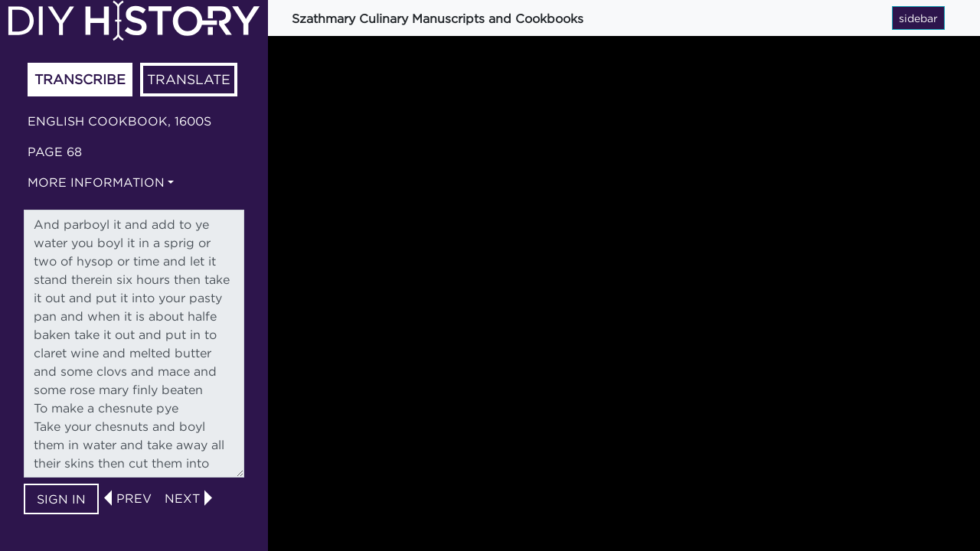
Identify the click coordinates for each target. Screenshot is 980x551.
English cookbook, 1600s (119, 121)
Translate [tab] (189, 79)
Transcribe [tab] (80, 79)
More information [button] (96, 182)
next (182, 498)
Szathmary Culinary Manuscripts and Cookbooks (438, 18)
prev (134, 498)
